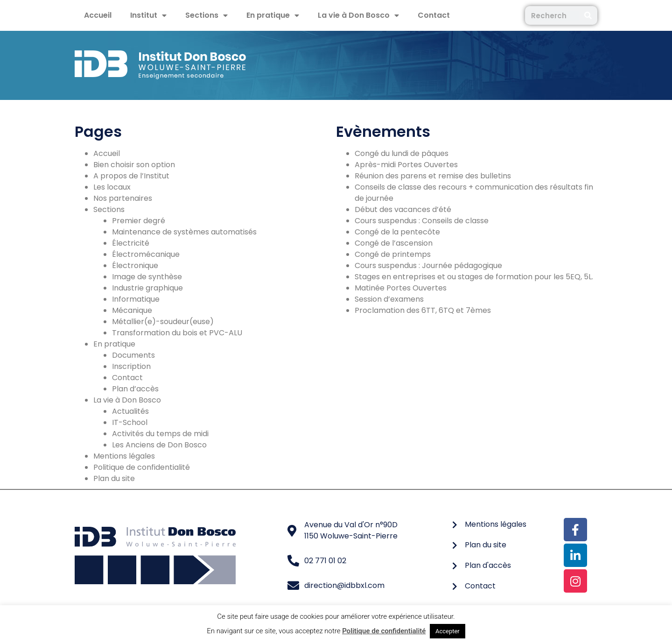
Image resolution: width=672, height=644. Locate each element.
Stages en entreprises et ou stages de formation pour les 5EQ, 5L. (474, 277)
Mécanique (132, 310)
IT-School (130, 422)
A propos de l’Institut (131, 176)
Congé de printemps (393, 254)
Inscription (131, 366)
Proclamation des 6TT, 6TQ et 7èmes (423, 310)
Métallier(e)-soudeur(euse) (163, 322)
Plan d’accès (135, 389)
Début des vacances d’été (403, 209)
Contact (434, 15)
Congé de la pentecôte (397, 232)
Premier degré (139, 221)
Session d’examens (389, 299)
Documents (133, 355)
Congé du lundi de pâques (402, 153)
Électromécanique (146, 254)
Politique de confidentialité (142, 467)
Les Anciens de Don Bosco (159, 445)
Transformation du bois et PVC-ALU (177, 333)
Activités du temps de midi (160, 434)
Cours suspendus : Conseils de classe (422, 221)
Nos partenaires (123, 198)
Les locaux (112, 187)
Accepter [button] (448, 631)
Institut (148, 15)
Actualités (130, 411)
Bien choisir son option (134, 165)
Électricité (131, 243)
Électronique (135, 265)
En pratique (273, 15)
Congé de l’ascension (394, 243)
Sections (206, 15)
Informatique (136, 299)
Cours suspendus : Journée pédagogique (428, 265)
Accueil (98, 15)
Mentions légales (124, 456)
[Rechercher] (588, 15)
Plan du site (114, 478)
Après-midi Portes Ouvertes (406, 165)
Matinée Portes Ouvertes (401, 288)
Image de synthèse (147, 277)
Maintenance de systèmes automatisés (184, 232)
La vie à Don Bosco (358, 15)
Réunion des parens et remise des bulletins (433, 176)
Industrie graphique (147, 288)
